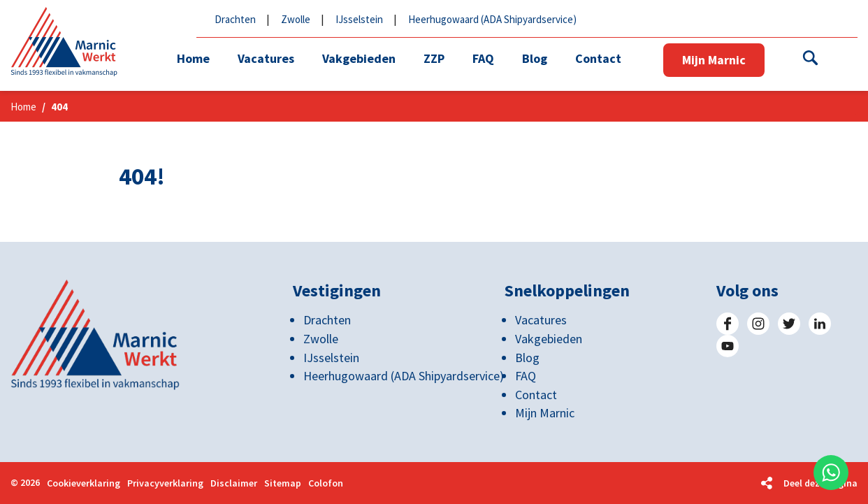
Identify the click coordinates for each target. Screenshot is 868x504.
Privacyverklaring (165, 483)
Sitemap (283, 483)
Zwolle (296, 19)
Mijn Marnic (714, 60)
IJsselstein (359, 19)
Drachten (235, 19)
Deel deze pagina (820, 483)
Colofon (326, 483)
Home (23, 107)
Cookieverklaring (84, 483)
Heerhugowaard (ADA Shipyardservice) (492, 19)
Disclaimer (234, 483)
